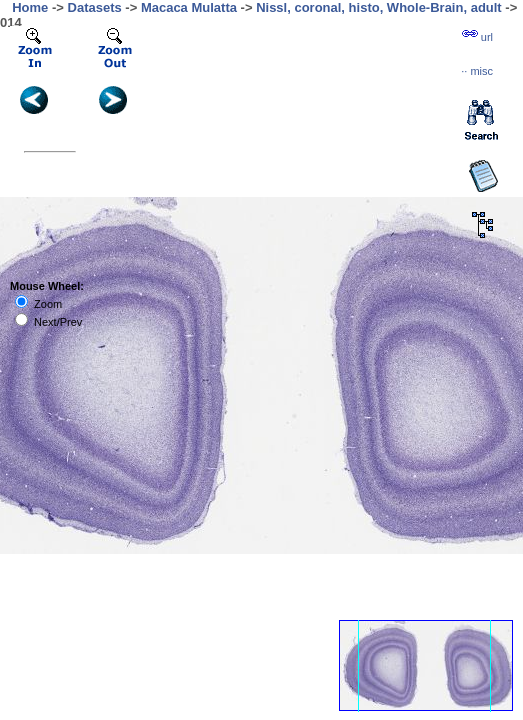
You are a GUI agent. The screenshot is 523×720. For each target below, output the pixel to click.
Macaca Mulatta (189, 7)
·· (477, 71)
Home (30, 7)
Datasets (95, 7)
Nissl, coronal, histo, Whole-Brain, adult (379, 7)
